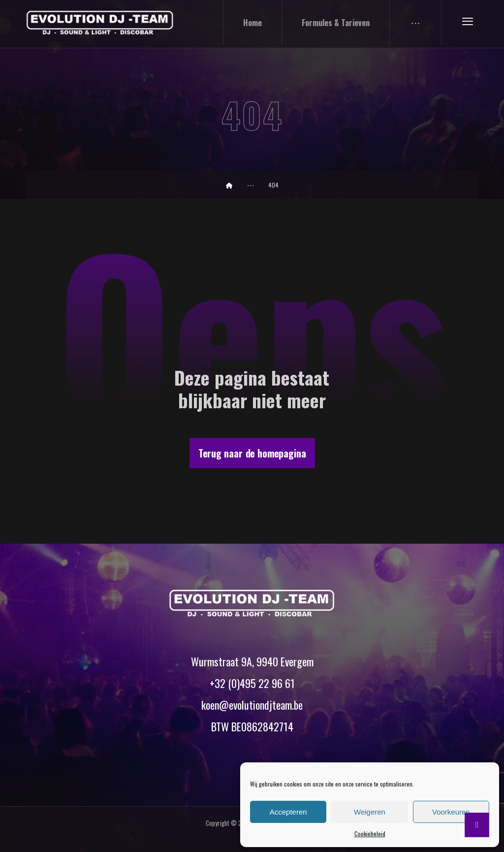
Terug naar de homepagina (252, 453)
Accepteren (288, 812)
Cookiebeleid (370, 834)
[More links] (416, 23)
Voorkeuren (451, 812)
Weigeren (370, 812)
